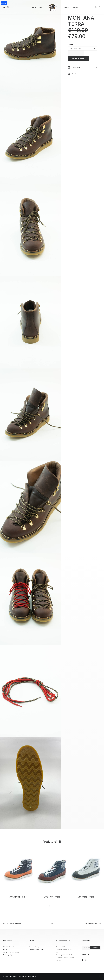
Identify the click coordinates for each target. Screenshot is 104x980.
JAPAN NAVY (52, 897)
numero (71, 44)
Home (34, 7)
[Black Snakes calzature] (52, 7)
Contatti (76, 7)
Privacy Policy (34, 947)
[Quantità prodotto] (76, 53)
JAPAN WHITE (86, 897)
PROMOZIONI (66, 7)
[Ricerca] (96, 7)
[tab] (83, 68)
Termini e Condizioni (36, 950)
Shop (41, 7)
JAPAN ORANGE (18, 897)
